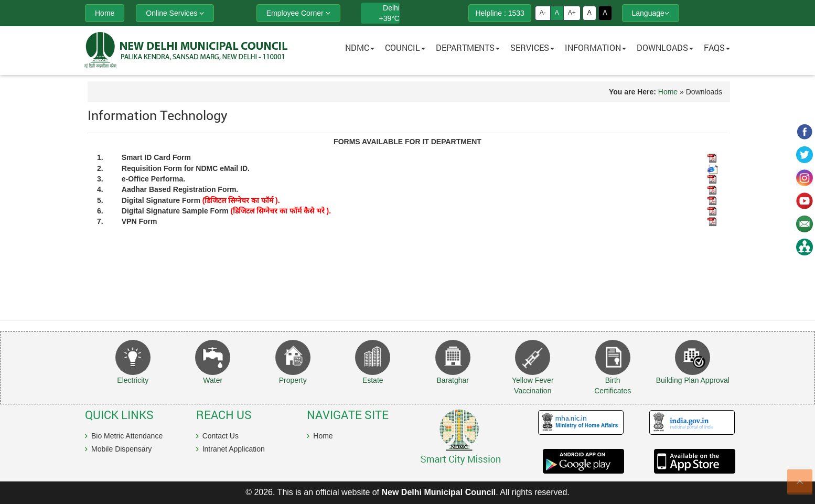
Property (293, 380)
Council (405, 47)
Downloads (665, 47)
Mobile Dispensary (121, 449)
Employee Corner (298, 13)
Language (651, 13)
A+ (572, 13)
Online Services (175, 13)
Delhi (391, 8)
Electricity (133, 380)
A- (543, 13)
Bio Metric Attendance (127, 436)
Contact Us (221, 436)
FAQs (717, 47)
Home (668, 92)
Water (213, 380)
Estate (373, 380)
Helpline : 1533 (500, 13)
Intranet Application (234, 449)
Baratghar (453, 380)
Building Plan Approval (693, 380)
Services (532, 47)
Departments (468, 47)
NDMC (360, 47)
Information (596, 47)
